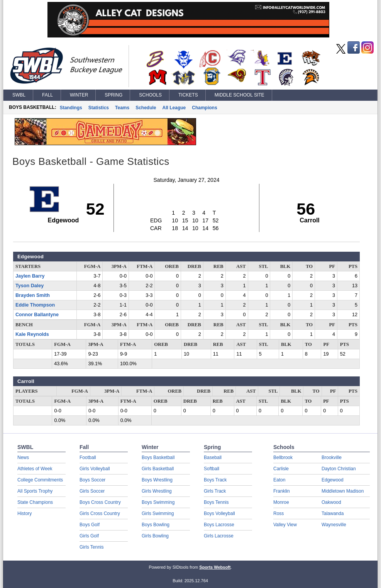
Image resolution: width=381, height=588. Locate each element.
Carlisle (281, 469)
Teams (122, 108)
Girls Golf (89, 536)
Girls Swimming (158, 513)
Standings (71, 108)
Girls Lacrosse (219, 536)
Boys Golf (90, 525)
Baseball (213, 458)
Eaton (279, 480)
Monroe (281, 502)
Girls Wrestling (157, 491)
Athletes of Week (35, 469)
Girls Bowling (155, 536)
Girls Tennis (91, 547)
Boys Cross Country (100, 502)
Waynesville (334, 525)
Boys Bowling (156, 525)
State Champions (35, 502)
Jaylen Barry (30, 276)
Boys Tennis (216, 502)
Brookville (332, 458)
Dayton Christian (339, 469)
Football (88, 458)
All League (174, 108)
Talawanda (333, 513)
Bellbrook (283, 458)
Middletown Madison (343, 491)
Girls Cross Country (100, 513)
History (25, 513)
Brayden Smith (33, 295)
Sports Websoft (215, 567)
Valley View (285, 525)
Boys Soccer (92, 480)
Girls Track (215, 491)
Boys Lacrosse (219, 525)
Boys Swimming (158, 502)
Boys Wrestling (157, 480)
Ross (279, 513)
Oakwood (331, 502)
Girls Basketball (158, 469)
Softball (212, 469)
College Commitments (40, 480)
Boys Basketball (158, 458)
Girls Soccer (92, 491)
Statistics (99, 108)
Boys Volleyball (219, 513)
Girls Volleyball (95, 469)
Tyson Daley (30, 286)
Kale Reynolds (32, 334)
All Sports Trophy (35, 491)
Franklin (282, 491)
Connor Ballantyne (37, 315)
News (23, 458)
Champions (204, 108)
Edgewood (333, 480)
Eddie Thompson (35, 305)
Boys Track (215, 480)
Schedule (146, 108)
